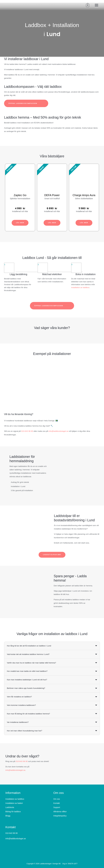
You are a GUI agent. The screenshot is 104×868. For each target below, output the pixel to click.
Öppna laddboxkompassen (26, 103)
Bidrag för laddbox (13, 812)
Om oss (57, 799)
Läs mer (20, 223)
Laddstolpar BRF (52, 555)
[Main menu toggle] (96, 5)
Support (57, 807)
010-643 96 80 (27, 431)
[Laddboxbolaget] (16, 5)
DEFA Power (52, 195)
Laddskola (10, 807)
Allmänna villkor (60, 812)
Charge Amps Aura (84, 195)
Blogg (8, 816)
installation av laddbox (80, 287)
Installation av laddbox (15, 799)
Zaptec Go (20, 195)
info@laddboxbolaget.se (58, 431)
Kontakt (57, 803)
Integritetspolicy (60, 816)
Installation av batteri (14, 803)
